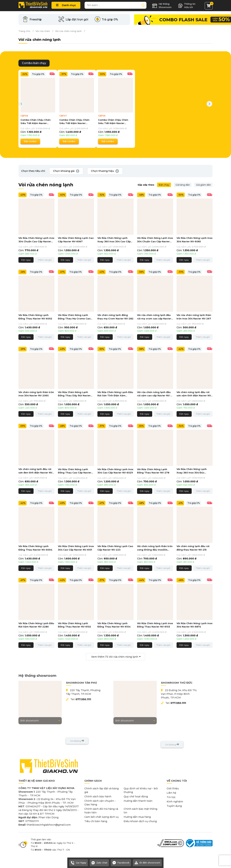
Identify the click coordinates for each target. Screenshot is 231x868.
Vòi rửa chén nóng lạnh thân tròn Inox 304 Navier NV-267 (194, 317)
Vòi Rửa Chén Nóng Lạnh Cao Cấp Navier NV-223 (115, 548)
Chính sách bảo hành (98, 796)
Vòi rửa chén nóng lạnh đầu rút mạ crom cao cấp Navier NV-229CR (154, 317)
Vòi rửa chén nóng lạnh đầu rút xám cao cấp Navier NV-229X (154, 394)
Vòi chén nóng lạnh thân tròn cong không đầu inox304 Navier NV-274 (155, 548)
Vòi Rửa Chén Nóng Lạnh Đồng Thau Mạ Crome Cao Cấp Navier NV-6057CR (74, 317)
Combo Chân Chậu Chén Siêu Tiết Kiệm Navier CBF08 (36, 122)
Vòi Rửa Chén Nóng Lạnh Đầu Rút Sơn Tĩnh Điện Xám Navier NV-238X (115, 394)
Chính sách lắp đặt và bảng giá (101, 790)
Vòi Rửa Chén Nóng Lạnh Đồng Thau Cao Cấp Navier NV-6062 (75, 471)
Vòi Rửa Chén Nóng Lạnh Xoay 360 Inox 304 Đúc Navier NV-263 (192, 471)
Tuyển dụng (174, 806)
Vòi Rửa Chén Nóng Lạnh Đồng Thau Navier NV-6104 (114, 625)
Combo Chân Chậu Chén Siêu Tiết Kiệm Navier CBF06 (113, 122)
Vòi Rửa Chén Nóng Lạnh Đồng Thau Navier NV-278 (153, 471)
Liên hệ (171, 793)
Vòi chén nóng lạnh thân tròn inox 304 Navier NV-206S (36, 394)
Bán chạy (164, 185)
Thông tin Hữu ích (187, 6)
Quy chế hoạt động (136, 796)
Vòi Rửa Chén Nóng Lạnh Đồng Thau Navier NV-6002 (35, 317)
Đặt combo (30, 141)
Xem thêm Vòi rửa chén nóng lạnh (115, 657)
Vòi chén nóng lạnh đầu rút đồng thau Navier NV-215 (193, 548)
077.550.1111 (83, 699)
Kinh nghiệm (175, 802)
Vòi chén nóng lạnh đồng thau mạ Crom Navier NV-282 (115, 317)
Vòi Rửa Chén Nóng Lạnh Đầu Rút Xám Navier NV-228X (36, 625)
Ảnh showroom (40, 721)
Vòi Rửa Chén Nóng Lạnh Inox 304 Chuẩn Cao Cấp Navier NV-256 (155, 240)
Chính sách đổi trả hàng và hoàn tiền (101, 811)
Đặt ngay (26, 260)
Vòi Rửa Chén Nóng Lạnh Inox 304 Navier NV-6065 (194, 240)
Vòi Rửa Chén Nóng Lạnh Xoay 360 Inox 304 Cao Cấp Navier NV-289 (114, 240)
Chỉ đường (77, 741)
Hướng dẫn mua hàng (137, 817)
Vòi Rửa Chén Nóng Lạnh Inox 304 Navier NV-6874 (194, 625)
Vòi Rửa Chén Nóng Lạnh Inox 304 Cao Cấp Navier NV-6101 (76, 548)
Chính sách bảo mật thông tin (140, 811)
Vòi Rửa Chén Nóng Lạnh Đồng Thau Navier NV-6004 (35, 548)
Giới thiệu (173, 788)
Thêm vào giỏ (45, 260)
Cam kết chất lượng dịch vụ (101, 817)
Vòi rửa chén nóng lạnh (68, 31)
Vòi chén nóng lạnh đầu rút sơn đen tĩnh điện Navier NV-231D (36, 471)
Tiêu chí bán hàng (96, 821)
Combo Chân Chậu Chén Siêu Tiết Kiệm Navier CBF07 (74, 122)
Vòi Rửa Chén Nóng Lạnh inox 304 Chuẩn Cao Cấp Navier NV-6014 (36, 240)
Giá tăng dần (183, 185)
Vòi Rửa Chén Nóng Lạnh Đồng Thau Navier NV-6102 (74, 625)
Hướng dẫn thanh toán (138, 801)
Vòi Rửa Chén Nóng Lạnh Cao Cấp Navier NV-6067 (76, 240)
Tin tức (171, 797)
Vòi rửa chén (43, 31)
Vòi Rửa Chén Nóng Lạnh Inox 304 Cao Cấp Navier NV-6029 (115, 471)
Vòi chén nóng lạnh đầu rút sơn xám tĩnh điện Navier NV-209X (194, 394)
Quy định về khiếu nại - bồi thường (141, 790)
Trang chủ (24, 31)
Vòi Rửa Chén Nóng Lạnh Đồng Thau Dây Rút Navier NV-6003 (74, 394)
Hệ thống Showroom (162, 6)
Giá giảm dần (203, 185)
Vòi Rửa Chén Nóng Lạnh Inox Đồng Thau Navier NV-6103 (155, 625)
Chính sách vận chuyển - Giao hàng (100, 803)
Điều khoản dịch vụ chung (140, 821)
